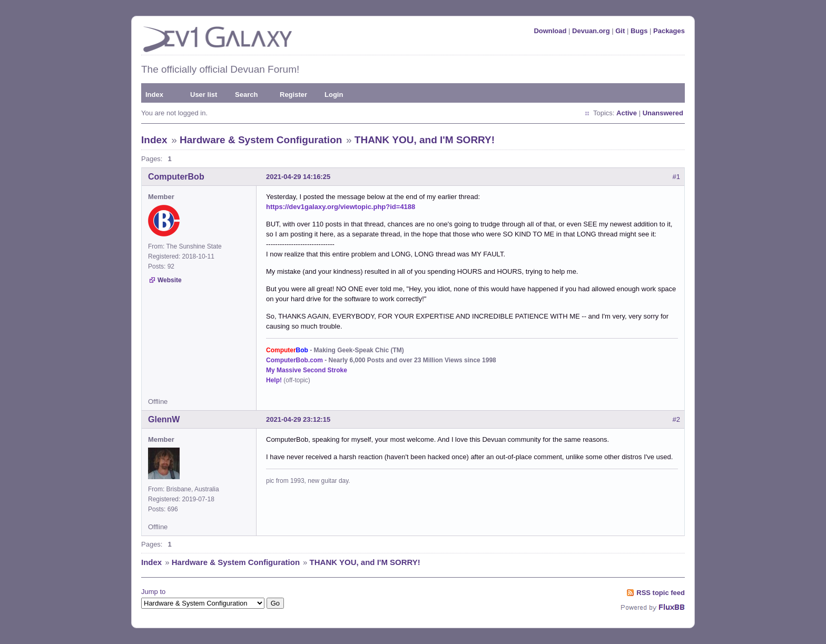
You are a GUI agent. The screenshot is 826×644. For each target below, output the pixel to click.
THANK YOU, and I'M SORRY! (425, 140)
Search (246, 95)
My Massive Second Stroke (307, 370)
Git (620, 31)
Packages (669, 31)
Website (170, 280)
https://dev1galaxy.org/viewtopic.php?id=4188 (341, 207)
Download (550, 31)
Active (627, 113)
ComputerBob (176, 177)
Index (154, 95)
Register (293, 95)
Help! (274, 380)
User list (204, 95)
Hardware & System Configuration (261, 140)
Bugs (639, 31)
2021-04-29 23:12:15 (298, 419)
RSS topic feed (661, 593)
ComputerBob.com (294, 360)
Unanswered (663, 113)
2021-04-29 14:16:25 (298, 177)
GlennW (164, 419)
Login (334, 95)
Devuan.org (591, 31)
